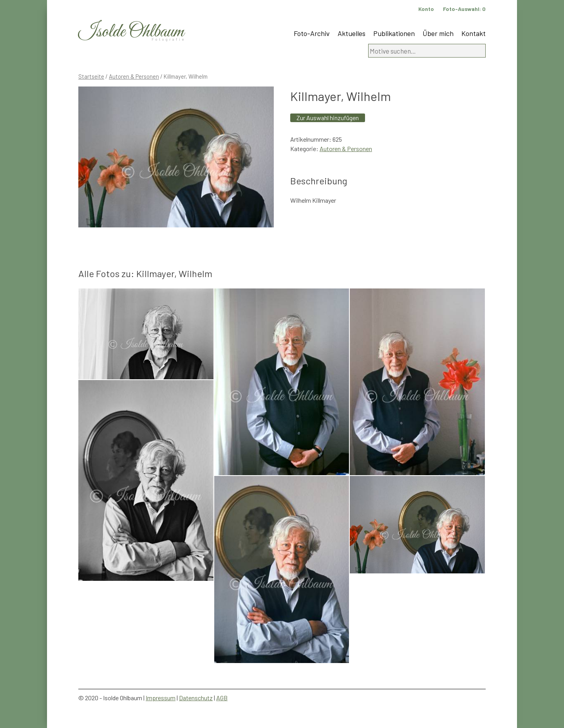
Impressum (161, 698)
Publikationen (394, 33)
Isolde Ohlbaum (131, 32)
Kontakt (474, 33)
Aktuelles (352, 33)
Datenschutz (196, 698)
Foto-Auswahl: (464, 9)
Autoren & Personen (134, 76)
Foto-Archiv (312, 33)
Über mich (438, 33)
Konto (426, 9)
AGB (222, 698)
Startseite (91, 76)
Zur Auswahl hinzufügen (328, 118)
